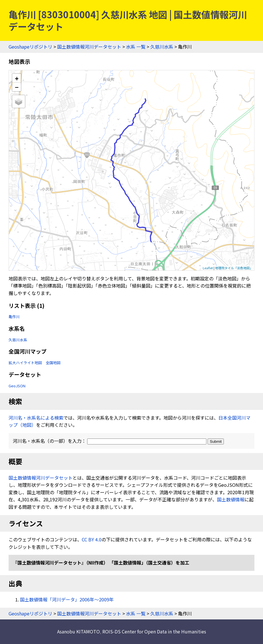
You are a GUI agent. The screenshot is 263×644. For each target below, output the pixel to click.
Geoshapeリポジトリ (30, 47)
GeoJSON (17, 386)
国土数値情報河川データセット (89, 47)
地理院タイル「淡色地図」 (234, 268)
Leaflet (208, 268)
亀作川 (14, 317)
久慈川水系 (162, 47)
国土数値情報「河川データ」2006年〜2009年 (67, 599)
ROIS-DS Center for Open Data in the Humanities (154, 631)
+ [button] (17, 78)
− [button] (17, 87)
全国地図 (53, 363)
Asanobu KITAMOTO (78, 631)
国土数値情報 (231, 499)
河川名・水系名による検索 (36, 418)
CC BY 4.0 (92, 539)
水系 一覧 (136, 47)
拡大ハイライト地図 (25, 363)
